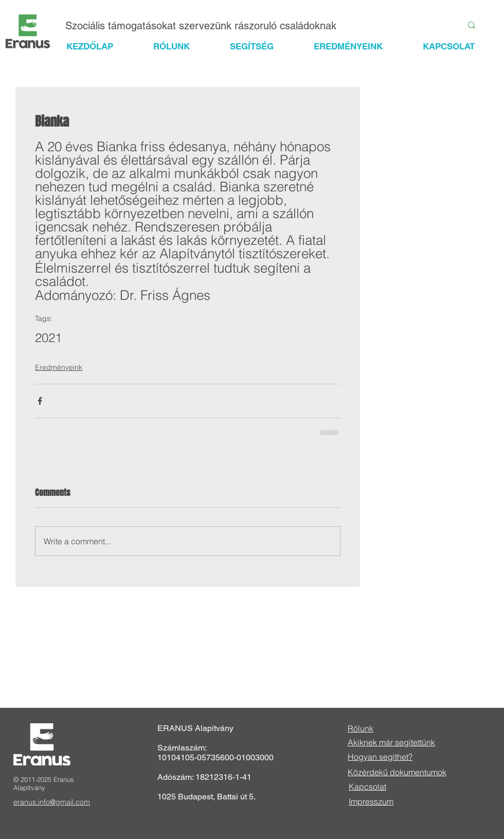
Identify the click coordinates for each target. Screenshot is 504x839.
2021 (48, 338)
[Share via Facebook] (40, 401)
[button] (261, 46)
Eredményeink (59, 367)
